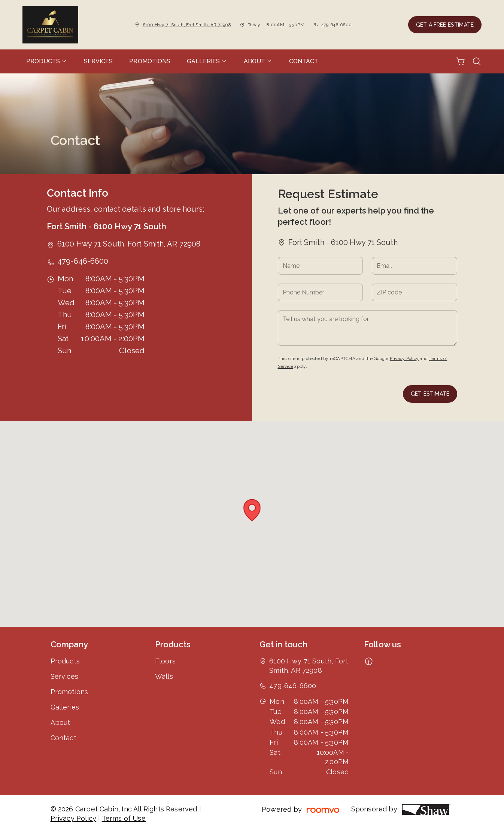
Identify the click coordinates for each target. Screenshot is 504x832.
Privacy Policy (404, 358)
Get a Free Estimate (445, 25)
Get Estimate (430, 394)
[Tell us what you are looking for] (368, 328)
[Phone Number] (321, 292)
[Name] (321, 266)
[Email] (415, 266)
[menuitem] (47, 61)
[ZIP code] (415, 292)
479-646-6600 (336, 25)
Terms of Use (124, 818)
